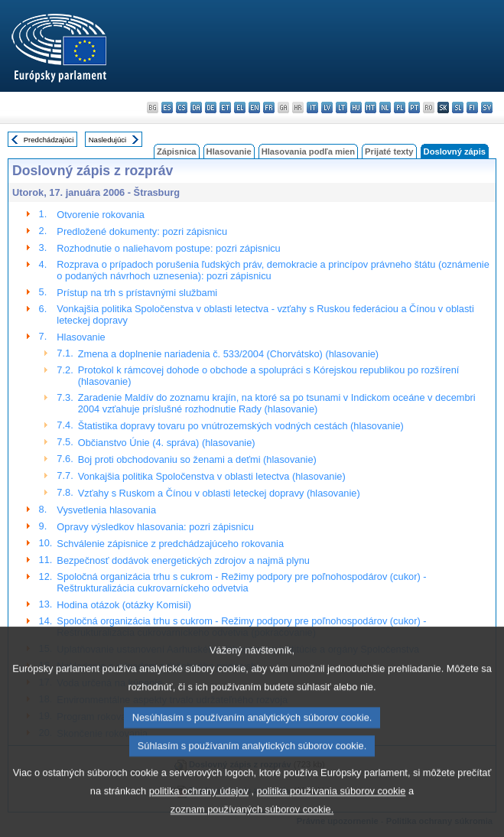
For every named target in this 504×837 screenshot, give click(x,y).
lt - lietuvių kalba (341, 107)
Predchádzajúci (49, 140)
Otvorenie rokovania (101, 215)
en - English (254, 107)
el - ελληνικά (240, 107)
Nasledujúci (108, 140)
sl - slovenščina (458, 107)
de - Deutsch (211, 107)
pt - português (414, 107)
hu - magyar (356, 107)
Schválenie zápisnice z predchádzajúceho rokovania (170, 544)
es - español (167, 107)
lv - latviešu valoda (327, 107)
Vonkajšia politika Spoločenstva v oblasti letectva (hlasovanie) (212, 476)
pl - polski (400, 107)
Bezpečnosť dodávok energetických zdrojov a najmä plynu (183, 560)
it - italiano (312, 107)
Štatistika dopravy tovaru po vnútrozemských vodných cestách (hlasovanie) (241, 426)
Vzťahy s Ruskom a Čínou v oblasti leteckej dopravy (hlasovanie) (219, 493)
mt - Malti (371, 107)
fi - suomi (472, 107)
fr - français (269, 107)
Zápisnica (177, 151)
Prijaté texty (389, 151)
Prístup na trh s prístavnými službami (137, 293)
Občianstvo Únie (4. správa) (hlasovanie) (167, 443)
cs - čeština (182, 107)
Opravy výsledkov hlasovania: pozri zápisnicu (155, 527)
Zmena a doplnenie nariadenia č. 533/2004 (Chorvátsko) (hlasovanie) (228, 354)
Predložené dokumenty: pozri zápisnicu (142, 231)
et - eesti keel (225, 107)
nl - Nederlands (385, 107)
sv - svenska (487, 107)
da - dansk (196, 107)
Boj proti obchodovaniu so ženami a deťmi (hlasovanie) (197, 459)
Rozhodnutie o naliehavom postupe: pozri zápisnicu (168, 248)
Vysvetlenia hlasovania (106, 510)
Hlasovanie (229, 151)
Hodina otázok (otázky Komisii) (124, 605)
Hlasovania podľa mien (308, 151)
